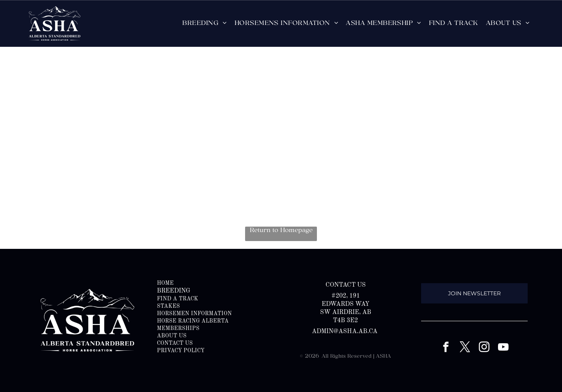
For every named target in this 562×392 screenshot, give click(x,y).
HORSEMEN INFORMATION (194, 314)
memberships (178, 328)
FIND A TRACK (178, 299)
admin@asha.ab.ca (345, 332)
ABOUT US (172, 336)
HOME (165, 283)
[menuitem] (204, 23)
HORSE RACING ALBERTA (193, 321)
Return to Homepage (281, 231)
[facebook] (446, 348)
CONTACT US (175, 343)
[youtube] (503, 348)
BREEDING (174, 291)
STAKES (168, 306)
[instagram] (484, 348)
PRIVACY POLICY (181, 351)
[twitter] (465, 348)
